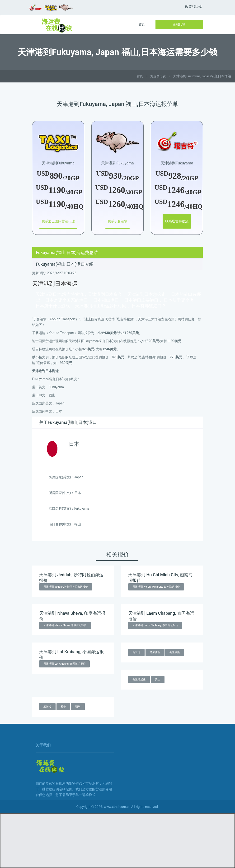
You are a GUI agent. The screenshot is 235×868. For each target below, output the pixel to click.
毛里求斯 (175, 652)
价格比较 (179, 24)
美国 (158, 679)
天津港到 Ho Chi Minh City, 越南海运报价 (156, 587)
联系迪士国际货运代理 (58, 221)
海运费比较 (158, 76)
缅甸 (78, 707)
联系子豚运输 (117, 221)
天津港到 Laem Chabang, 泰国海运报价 (155, 625)
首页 (142, 24)
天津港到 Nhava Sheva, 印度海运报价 (65, 625)
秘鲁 (63, 707)
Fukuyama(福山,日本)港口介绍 (65, 264)
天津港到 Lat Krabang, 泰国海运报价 (64, 664)
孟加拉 (47, 707)
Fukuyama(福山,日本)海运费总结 (67, 252)
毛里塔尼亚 (139, 679)
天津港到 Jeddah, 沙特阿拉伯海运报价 (66, 587)
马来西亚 (155, 652)
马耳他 (136, 652)
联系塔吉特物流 (177, 221)
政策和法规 (193, 7)
